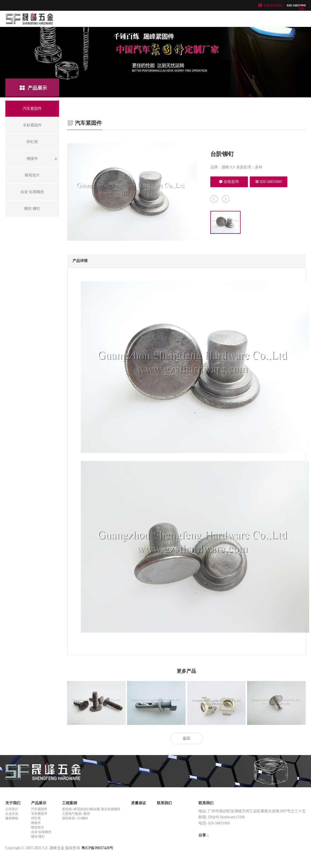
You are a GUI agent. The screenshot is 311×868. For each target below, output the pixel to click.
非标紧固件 (39, 814)
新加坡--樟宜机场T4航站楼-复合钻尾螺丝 (91, 809)
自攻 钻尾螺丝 (41, 832)
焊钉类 (36, 818)
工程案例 (70, 803)
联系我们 (164, 803)
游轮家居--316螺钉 (75, 818)
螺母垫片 (38, 827)
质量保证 (139, 803)
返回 (186, 738)
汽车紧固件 (39, 809)
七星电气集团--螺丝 (76, 814)
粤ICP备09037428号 (97, 848)
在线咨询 (229, 182)
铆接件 (36, 823)
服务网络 (12, 818)
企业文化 (12, 814)
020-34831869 (269, 182)
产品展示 (39, 803)
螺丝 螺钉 (38, 837)
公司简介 (12, 809)
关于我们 (13, 803)
